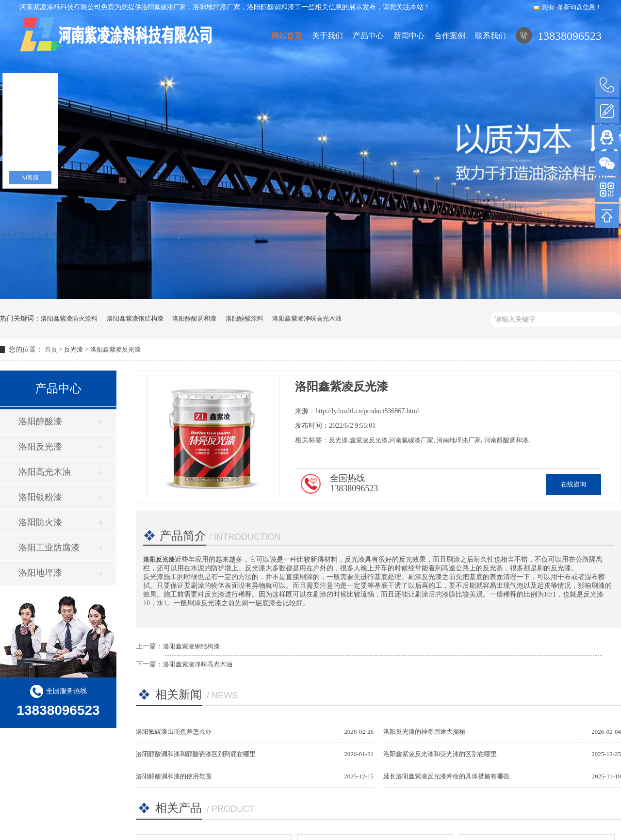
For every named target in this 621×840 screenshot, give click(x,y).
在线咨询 (573, 484)
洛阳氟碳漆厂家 (164, 7)
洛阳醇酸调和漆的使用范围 (174, 776)
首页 (51, 349)
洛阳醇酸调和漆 (194, 318)
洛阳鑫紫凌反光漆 (115, 349)
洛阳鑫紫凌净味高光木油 (307, 318)
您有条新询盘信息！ (567, 7)
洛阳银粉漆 (40, 497)
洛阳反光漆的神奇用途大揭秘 (424, 732)
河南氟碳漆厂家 (411, 440)
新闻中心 (409, 36)
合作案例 (450, 36)
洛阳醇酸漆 (40, 421)
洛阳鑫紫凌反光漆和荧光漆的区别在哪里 (440, 754)
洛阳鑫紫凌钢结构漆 (135, 318)
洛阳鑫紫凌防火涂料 (69, 318)
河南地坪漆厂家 (458, 440)
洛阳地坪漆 (40, 573)
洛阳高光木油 (45, 472)
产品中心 (368, 36)
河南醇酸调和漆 (505, 440)
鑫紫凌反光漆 (369, 440)
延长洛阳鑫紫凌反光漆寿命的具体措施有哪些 (446, 776)
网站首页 (287, 36)
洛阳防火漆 (40, 522)
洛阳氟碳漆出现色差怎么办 (174, 732)
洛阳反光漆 (40, 447)
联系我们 (490, 36)
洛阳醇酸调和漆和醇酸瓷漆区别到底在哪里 (196, 754)
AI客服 (30, 178)
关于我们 (327, 36)
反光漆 (74, 349)
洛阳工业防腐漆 (49, 548)
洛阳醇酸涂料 (245, 318)
